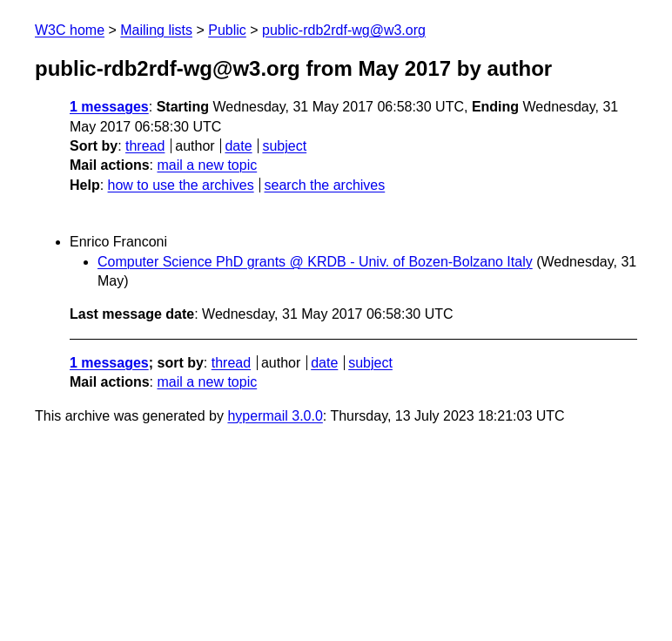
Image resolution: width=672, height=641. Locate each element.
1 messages (109, 107)
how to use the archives (181, 185)
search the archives (325, 185)
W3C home (70, 30)
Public (227, 30)
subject (284, 146)
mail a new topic (207, 165)
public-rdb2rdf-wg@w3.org (344, 30)
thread (145, 146)
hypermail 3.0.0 (275, 416)
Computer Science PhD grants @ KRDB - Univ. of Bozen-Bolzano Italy (315, 262)
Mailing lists (156, 30)
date (238, 146)
